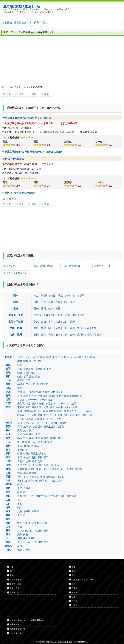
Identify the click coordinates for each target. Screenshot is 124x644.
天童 (28, 380)
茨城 (68, 296)
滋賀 (65, 302)
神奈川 (45, 296)
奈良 (58, 302)
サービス (100, 142)
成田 (74, 404)
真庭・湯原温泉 (68, 496)
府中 (46, 415)
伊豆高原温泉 (31, 454)
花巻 (48, 369)
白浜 (20, 484)
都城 (46, 542)
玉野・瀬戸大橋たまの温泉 (44, 496)
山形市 (21, 380)
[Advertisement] (62, 62)
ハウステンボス (26, 531)
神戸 (20, 477)
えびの (21, 542)
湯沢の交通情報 (72, 266)
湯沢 (34, 94)
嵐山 (63, 469)
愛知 (36, 309)
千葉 (60, 296)
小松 (32, 434)
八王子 (53, 415)
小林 (28, 542)
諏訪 (36, 446)
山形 (75, 315)
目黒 (90, 415)
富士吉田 (22, 442)
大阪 (36, 302)
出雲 (20, 492)
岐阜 (51, 309)
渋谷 (75, 407)
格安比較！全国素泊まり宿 (61, 642)
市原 (28, 404)
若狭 (38, 438)
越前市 (45, 438)
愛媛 (87, 328)
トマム (73, 357)
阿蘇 (26, 535)
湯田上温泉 (50, 427)
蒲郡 (34, 457)
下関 (20, 504)
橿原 (53, 481)
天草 (20, 535)
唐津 (20, 527)
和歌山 (74, 302)
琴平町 (35, 511)
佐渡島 (60, 427)
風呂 (36, 142)
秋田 (53, 315)
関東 (16, 296)
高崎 (26, 396)
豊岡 (42, 477)
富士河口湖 (34, 442)
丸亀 (20, 511)
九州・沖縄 (16, 335)
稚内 (20, 361)
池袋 (43, 411)
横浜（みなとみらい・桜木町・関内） (38, 423)
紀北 (34, 461)
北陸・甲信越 (16, 322)
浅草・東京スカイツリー (70, 411)
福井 (58, 322)
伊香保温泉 (65, 396)
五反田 (21, 419)
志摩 (28, 461)
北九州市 (28, 523)
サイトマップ (15, 633)
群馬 (82, 296)
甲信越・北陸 (15, 584)
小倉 (45, 523)
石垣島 (98, 335)
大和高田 (33, 481)
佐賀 (43, 335)
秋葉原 (21, 415)
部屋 (5, 142)
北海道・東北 (16, 315)
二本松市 (31, 384)
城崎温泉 (51, 477)
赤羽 (36, 419)
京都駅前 (22, 469)
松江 (26, 492)
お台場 (59, 407)
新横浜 (63, 423)
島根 (43, 328)
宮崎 (72, 335)
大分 (65, 335)
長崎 (51, 335)
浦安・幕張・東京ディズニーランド (51, 404)
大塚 (40, 415)
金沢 (38, 434)
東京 (36, 296)
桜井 (47, 481)
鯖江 (60, 438)
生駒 (59, 481)
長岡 (20, 427)
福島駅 (21, 384)
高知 (94, 328)
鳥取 (36, 328)
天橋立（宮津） (75, 469)
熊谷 (50, 400)
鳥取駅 (27, 488)
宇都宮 (46, 392)
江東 (42, 419)
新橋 (60, 415)
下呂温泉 (22, 450)
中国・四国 (16, 328)
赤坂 (34, 415)
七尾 (20, 434)
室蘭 (26, 361)
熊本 (58, 335)
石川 (51, 322)
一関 (20, 369)
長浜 (57, 465)
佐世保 (39, 531)
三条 (26, 427)
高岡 (20, 431)
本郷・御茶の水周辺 (28, 411)
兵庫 (43, 302)
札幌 (48, 357)
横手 (21, 94)
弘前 (20, 365)
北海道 (37, 315)
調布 (78, 415)
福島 (82, 315)
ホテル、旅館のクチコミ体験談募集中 (26, 620)
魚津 (26, 431)
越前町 (53, 438)
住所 (4, 128)
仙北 (9, 94)
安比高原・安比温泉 (34, 369)
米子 (20, 488)
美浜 (32, 438)
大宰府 (38, 523)
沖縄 (89, 335)
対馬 (46, 531)
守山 (26, 465)
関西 (16, 302)
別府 (20, 538)
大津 (20, 465)
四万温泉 (53, 396)
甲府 (44, 442)
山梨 (65, 322)
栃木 (75, 296)
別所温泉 (28, 446)
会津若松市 (42, 384)
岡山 (51, 328)
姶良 (20, 546)
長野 (72, 322)
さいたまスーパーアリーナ (32, 400)
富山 (43, 322)
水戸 (20, 388)
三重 (58, 309)
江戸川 (50, 419)
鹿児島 (81, 335)
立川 (72, 415)
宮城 (68, 315)
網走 (81, 357)
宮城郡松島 (29, 373)
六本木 (68, 407)
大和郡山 (22, 481)
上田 (20, 446)
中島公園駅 (39, 357)
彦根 (32, 465)
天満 (20, 473)
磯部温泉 (77, 396)
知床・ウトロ (25, 357)
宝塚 (26, 477)
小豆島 (27, 511)
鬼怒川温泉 (35, 392)
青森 (46, 315)
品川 (52, 407)
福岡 (36, 335)
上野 (28, 415)
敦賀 (26, 438)
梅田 (26, 473)
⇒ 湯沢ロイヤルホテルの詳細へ (19, 193)
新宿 (28, 407)
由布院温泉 (29, 538)
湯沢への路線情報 (43, 266)
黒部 (32, 431)
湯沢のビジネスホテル (15, 273)
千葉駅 (21, 404)
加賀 (26, 434)
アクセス (6, 132)
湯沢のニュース (102, 266)
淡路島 (60, 477)
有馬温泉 (34, 477)
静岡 (43, 309)
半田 (20, 457)
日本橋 (29, 419)
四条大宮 (54, 469)
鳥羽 (40, 461)
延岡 (34, 542)
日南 (40, 542)
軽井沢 (33, 396)
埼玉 (53, 296)
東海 (16, 309)
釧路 (92, 357)
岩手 (60, 315)
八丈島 (58, 419)
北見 (87, 357)
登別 (40, 361)
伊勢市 (21, 461)
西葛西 (88, 411)
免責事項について (17, 629)
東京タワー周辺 (40, 407)
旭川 (66, 357)
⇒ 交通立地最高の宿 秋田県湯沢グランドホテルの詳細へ (32, 152)
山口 (65, 328)
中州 (20, 523)
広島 (58, 328)
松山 (26, 515)
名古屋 (27, 457)
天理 (41, 481)
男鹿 (47, 94)
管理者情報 (15, 624)
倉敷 (20, 496)
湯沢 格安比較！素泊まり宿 (22, 6)
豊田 (46, 457)
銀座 (84, 415)
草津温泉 (42, 396)
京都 (51, 302)
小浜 (20, 438)
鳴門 (20, 508)
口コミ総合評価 (11, 138)
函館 (54, 357)
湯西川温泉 (57, 392)
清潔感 (68, 142)
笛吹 (50, 442)
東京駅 (21, 407)
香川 (80, 328)
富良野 (33, 361)
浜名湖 (42, 454)
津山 (26, 496)
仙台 (20, 373)
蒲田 (66, 415)
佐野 (20, 392)
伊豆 (20, 454)
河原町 (32, 469)
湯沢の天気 (9, 266)
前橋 (20, 396)
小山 (26, 392)
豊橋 (40, 457)
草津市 (39, 465)
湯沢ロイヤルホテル (14, 159)
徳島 (72, 328)
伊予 (20, 515)
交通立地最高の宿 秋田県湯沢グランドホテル (27, 118)
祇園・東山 (42, 469)
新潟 (36, 322)
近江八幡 (48, 465)
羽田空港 (51, 411)
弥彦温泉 (38, 427)
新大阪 (33, 473)
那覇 (20, 550)
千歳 (60, 357)
